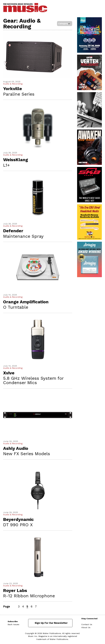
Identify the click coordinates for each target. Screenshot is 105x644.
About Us (86, 627)
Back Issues (13, 624)
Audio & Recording (13, 84)
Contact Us (87, 624)
